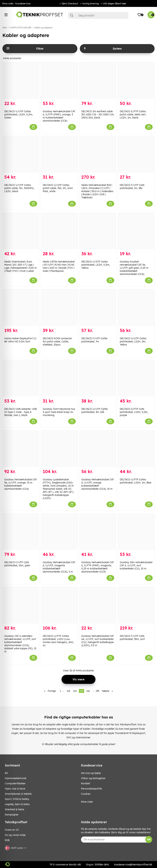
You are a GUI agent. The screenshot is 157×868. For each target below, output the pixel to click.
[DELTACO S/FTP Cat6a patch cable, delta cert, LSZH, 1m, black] (136, 81)
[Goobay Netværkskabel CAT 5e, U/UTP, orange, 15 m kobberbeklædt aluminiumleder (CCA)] (21, 449)
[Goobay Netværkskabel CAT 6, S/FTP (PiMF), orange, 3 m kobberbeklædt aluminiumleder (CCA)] (59, 81)
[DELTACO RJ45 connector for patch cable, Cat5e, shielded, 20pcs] (59, 308)
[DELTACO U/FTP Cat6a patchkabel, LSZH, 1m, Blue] (136, 449)
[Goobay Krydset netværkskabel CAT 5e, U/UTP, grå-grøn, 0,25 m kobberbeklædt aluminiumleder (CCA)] (136, 231)
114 (75, 691)
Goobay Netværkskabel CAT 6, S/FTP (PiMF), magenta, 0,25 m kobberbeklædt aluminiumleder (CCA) (98, 567)
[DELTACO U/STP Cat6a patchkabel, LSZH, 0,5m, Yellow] (98, 231)
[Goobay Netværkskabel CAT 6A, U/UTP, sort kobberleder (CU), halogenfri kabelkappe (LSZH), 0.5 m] (98, 605)
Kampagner (12, 815)
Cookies (86, 794)
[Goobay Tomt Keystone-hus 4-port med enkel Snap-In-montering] (59, 378)
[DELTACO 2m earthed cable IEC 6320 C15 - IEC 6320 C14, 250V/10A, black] (98, 81)
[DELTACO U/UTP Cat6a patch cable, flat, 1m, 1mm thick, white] (59, 154)
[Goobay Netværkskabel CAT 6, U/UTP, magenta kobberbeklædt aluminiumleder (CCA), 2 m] (59, 532)
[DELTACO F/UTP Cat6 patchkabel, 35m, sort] (136, 605)
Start (5, 28)
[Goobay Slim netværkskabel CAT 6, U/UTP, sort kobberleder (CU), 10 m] (136, 532)
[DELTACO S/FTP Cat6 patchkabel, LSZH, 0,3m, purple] (136, 378)
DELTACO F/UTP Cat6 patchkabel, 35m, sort (132, 638)
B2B (7, 840)
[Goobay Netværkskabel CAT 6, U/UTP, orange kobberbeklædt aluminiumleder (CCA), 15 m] (98, 449)
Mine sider (8, 3)
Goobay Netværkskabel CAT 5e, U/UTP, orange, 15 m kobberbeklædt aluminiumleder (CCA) (21, 484)
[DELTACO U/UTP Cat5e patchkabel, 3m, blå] (98, 378)
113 (68, 691)
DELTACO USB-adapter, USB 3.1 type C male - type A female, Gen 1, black (21, 412)
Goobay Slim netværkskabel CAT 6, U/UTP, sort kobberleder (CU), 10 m (136, 565)
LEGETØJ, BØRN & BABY (17, 804)
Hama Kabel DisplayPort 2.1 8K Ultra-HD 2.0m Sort (20, 340)
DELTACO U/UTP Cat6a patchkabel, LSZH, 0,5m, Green (19, 114)
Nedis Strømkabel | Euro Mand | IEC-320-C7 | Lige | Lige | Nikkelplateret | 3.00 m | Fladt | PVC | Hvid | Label (21, 266)
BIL (6, 773)
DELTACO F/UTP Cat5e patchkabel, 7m (94, 340)
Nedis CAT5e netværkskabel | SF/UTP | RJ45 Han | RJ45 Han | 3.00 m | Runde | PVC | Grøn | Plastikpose (59, 266)
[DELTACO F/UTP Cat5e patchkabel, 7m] (98, 308)
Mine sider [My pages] (87, 802)
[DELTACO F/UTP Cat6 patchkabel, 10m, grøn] (21, 532)
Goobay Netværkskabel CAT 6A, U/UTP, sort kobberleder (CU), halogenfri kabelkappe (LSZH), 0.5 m (98, 641)
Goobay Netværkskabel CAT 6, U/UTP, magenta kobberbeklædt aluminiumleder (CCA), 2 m (59, 567)
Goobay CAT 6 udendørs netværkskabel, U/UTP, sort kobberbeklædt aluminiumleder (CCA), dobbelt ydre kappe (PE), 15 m (20, 644)
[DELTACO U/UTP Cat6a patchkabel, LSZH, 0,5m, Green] (21, 81)
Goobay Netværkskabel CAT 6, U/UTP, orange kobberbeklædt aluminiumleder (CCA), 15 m (98, 484)
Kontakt (86, 783)
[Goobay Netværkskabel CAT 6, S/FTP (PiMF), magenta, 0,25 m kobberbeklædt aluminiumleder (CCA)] (98, 532)
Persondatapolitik (92, 789)
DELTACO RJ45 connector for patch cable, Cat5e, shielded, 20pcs (57, 341)
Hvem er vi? (12, 830)
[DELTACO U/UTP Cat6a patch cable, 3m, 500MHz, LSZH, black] (21, 154)
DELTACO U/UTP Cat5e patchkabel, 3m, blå (95, 410)
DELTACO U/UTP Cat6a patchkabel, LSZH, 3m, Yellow (133, 341)
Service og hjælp (91, 773)
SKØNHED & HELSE (14, 809)
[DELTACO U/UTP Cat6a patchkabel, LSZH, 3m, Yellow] (136, 308)
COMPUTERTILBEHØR (21, 28)
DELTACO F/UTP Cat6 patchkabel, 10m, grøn (17, 564)
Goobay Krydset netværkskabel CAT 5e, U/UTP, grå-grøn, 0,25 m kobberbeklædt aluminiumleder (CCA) (134, 268)
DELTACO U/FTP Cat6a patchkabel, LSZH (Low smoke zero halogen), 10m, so (58, 641)
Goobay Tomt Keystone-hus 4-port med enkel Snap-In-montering (59, 412)
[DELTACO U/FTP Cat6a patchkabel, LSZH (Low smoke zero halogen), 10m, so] (59, 605)
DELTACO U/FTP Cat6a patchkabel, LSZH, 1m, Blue (136, 481)
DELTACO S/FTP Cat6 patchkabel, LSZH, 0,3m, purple (134, 412)
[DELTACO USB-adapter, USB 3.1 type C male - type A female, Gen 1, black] (21, 378)
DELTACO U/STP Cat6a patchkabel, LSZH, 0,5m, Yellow (96, 265)
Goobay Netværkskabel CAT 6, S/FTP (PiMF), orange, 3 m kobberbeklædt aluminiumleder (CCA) (59, 116)
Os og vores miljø (15, 835)
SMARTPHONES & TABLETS (18, 794)
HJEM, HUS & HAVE (15, 789)
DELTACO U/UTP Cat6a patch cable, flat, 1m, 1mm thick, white (58, 188)
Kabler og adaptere (43, 28)
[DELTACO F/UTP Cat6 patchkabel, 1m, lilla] (136, 154)
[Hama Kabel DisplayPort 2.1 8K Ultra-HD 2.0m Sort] (21, 308)
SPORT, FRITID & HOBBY (17, 799)
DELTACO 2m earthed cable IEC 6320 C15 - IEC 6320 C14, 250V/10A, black (98, 114)
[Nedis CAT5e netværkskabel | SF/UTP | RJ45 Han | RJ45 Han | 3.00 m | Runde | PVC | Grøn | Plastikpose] (59, 231)
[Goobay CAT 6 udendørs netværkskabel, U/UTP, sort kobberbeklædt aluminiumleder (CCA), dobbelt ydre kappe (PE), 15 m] (21, 605)
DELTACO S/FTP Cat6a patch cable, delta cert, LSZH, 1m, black (133, 114)
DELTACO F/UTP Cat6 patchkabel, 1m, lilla (132, 187)
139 (97, 691)
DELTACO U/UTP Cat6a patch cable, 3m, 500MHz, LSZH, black (19, 188)
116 (88, 691)
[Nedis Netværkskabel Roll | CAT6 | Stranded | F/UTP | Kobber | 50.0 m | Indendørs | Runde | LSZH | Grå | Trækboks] (98, 154)
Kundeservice (23, 3)
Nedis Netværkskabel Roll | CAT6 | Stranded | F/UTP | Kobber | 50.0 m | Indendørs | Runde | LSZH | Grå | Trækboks (97, 191)
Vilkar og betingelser (93, 778)
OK (149, 839)
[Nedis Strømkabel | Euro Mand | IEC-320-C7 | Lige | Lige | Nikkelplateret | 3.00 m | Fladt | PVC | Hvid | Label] (21, 231)
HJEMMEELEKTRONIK (16, 778)
